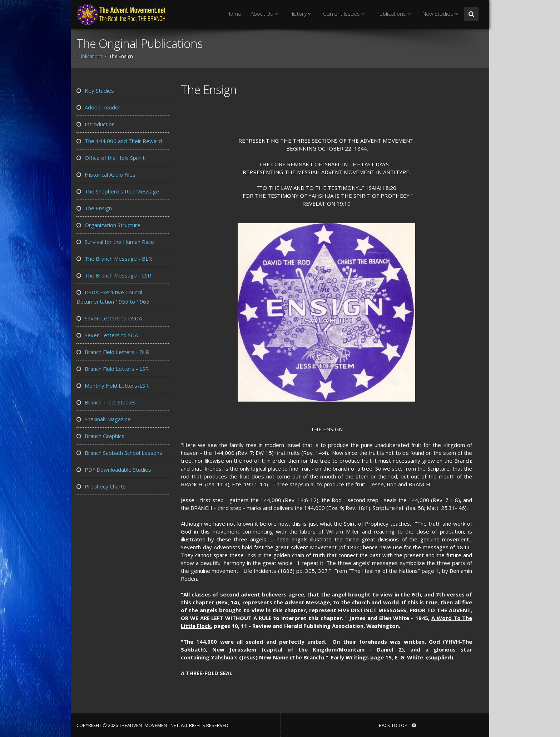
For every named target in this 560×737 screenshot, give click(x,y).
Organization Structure (108, 225)
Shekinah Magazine (104, 419)
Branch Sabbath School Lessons (119, 453)
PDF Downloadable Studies (114, 470)
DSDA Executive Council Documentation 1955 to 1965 (113, 297)
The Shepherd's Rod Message (118, 191)
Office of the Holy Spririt (111, 158)
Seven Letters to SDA (107, 335)
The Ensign (94, 208)
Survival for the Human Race (115, 242)
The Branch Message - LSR (114, 275)
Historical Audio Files (106, 175)
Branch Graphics (100, 436)
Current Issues (345, 14)
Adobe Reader (98, 107)
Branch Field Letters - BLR (113, 352)
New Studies (441, 14)
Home (234, 14)
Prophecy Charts (101, 486)
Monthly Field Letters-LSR (113, 385)
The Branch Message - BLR (114, 259)
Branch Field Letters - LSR (113, 369)
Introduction (96, 124)
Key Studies (95, 90)
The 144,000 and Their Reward (119, 141)
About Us (265, 14)
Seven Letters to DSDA (109, 318)
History (302, 14)
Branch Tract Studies (106, 402)
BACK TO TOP (397, 725)
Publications (395, 14)
